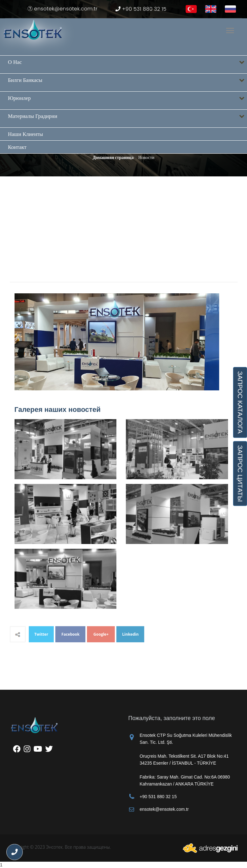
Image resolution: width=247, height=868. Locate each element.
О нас (127, 65)
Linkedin (130, 634)
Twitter (41, 634)
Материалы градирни (127, 119)
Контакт (17, 147)
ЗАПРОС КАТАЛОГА (240, 402)
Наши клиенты (25, 134)
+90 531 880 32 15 (141, 9)
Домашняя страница (113, 157)
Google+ (101, 634)
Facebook (70, 634)
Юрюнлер (127, 101)
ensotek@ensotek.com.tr (62, 9)
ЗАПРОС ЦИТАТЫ (240, 474)
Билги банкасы (127, 83)
